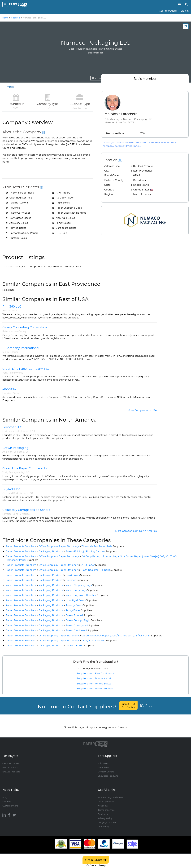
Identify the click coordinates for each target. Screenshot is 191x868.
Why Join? (103, 764)
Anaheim (7, 452)
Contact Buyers (106, 769)
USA (33, 431)
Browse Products (11, 769)
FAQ (5, 794)
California (19, 452)
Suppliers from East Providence (96, 673)
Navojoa (7, 514)
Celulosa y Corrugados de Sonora (26, 510)
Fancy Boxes (79, 610)
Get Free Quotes (168, 11)
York (5, 373)
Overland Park (10, 493)
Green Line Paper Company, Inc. (26, 369)
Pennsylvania (16, 373)
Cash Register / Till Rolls (102, 570)
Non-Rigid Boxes (81, 600)
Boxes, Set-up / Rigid (84, 620)
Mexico (26, 514)
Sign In (185, 11)
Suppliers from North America (95, 689)
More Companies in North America (136, 531)
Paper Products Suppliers (21, 546)
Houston (7, 393)
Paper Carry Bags (82, 590)
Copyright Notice (107, 819)
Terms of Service (106, 807)
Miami (6, 352)
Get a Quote (96, 860)
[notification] (179, 4)
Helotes (7, 311)
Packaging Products (51, 551)
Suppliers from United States (94, 684)
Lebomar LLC (12, 427)
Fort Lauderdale (11, 431)
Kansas (24, 493)
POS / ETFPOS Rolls (99, 641)
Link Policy (104, 823)
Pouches (77, 580)
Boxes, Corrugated (82, 625)
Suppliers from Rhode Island (94, 678)
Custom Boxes (80, 645)
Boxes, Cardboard (82, 630)
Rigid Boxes (78, 575)
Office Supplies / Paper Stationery (59, 546)
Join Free (103, 760)
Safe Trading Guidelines (110, 794)
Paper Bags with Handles (87, 595)
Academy (103, 802)
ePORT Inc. (10, 389)
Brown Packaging (15, 448)
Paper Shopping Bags (85, 585)
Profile (11, 87)
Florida (15, 352)
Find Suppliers (10, 764)
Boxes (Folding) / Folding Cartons (91, 551)
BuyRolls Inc (11, 489)
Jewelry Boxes (80, 605)
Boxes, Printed (80, 615)
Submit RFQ (128, 706)
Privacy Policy (105, 815)
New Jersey (20, 331)
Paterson (7, 331)
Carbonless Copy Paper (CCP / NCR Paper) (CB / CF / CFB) (122, 636)
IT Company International (21, 348)
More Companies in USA (142, 410)
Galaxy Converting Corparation (25, 327)
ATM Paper (94, 565)
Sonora (17, 514)
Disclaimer (104, 811)
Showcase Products (108, 773)
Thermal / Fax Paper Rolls (103, 546)
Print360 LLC (12, 307)
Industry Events (106, 798)
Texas (15, 311)
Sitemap (7, 798)
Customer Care (10, 802)
